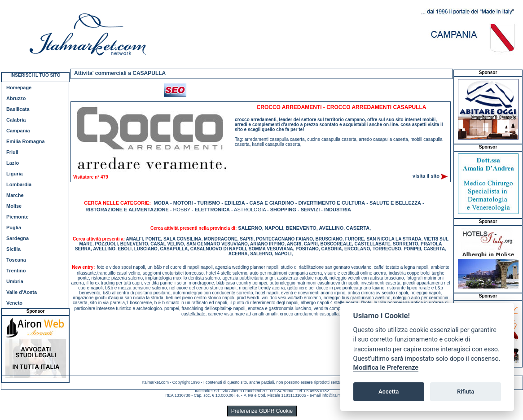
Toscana (16, 260)
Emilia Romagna (26, 141)
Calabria (16, 120)
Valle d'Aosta (22, 292)
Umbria (15, 281)
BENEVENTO (301, 228)
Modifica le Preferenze (386, 368)
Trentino (16, 271)
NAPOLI (274, 228)
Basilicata (18, 109)
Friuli (12, 152)
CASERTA (358, 228)
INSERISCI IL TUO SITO (35, 75)
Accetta (389, 392)
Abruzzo (16, 98)
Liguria (15, 174)
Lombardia (19, 184)
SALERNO (250, 228)
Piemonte (18, 217)
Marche (15, 195)
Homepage (19, 87)
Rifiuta (466, 392)
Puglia (14, 227)
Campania (18, 131)
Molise (14, 206)
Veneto (14, 303)
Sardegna (18, 238)
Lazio (13, 163)
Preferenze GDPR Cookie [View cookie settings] (262, 411)
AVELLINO (331, 228)
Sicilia (13, 249)
